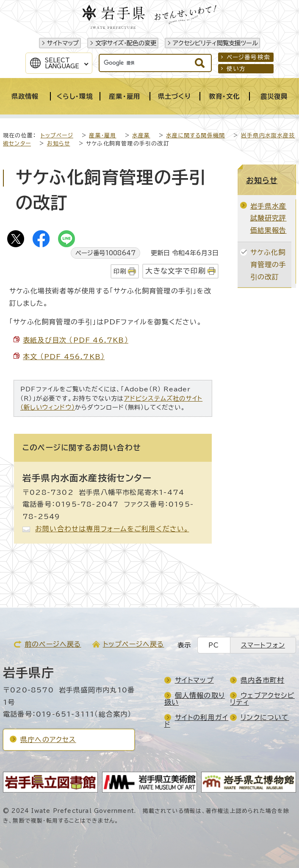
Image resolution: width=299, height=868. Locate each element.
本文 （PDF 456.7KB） (64, 357)
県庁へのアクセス (48, 740)
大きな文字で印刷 (176, 271)
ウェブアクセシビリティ (262, 699)
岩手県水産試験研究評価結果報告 (269, 218)
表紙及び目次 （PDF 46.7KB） (76, 340)
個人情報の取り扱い (195, 699)
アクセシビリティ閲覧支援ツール (215, 43)
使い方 (236, 69)
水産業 (141, 135)
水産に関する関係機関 (195, 135)
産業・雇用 (102, 135)
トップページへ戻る (134, 644)
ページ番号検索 (248, 57)
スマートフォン (263, 645)
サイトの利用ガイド (197, 721)
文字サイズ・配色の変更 (126, 43)
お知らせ (59, 144)
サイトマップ (63, 43)
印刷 (120, 271)
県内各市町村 (262, 680)
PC (214, 645)
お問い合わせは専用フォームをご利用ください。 (112, 529)
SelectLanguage (62, 63)
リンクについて (265, 717)
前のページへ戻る (53, 644)
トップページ (57, 135)
